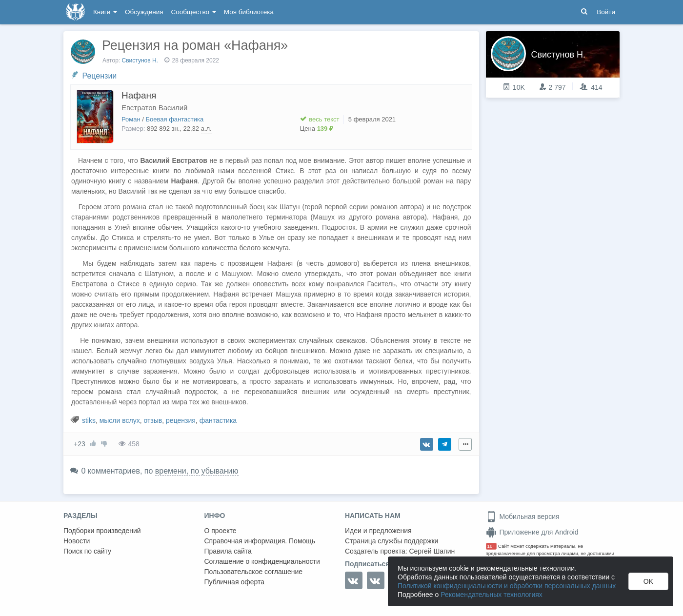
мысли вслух (120, 420)
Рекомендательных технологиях (492, 595)
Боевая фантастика (175, 119)
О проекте (221, 531)
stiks (89, 420)
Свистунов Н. (141, 60)
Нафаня (139, 95)
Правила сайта (228, 551)
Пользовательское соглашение (254, 572)
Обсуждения (144, 12)
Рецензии (99, 76)
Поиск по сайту (87, 551)
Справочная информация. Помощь (260, 541)
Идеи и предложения (378, 531)
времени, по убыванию (197, 471)
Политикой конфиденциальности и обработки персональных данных (507, 586)
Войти (606, 12)
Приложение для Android (532, 532)
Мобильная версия (523, 517)
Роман (131, 119)
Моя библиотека (249, 12)
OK (648, 581)
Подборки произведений (102, 531)
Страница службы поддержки (392, 541)
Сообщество (194, 12)
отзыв (153, 420)
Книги (105, 12)
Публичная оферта (235, 582)
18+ (492, 546)
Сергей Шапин (432, 551)
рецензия (181, 420)
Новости (77, 541)
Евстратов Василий (154, 108)
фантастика (218, 420)
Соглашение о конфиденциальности (262, 561)
